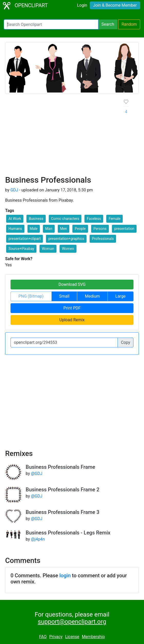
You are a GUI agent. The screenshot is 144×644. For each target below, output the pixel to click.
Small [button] (64, 296)
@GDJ (37, 474)
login (65, 575)
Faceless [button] (94, 219)
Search (108, 24)
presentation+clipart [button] (25, 239)
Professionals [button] (103, 239)
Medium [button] (92, 296)
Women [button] (68, 249)
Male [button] (34, 229)
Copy (126, 342)
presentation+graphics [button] (66, 239)
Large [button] (120, 296)
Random (129, 24)
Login (82, 5)
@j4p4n (38, 539)
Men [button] (64, 229)
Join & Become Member (115, 5)
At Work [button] (15, 219)
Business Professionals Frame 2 (63, 490)
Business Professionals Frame (60, 467)
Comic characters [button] (65, 219)
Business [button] (36, 219)
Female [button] (114, 219)
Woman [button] (48, 249)
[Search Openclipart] (51, 24)
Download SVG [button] (72, 284)
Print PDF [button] (72, 308)
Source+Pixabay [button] (21, 249)
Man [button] (49, 229)
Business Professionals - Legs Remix (68, 533)
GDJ (14, 190)
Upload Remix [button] (72, 320)
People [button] (80, 229)
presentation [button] (124, 229)
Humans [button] (15, 229)
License (72, 637)
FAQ (43, 637)
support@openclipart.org (72, 622)
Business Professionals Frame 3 (63, 512)
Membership (93, 637)
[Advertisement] (60, 136)
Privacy (56, 637)
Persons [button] (100, 229)
